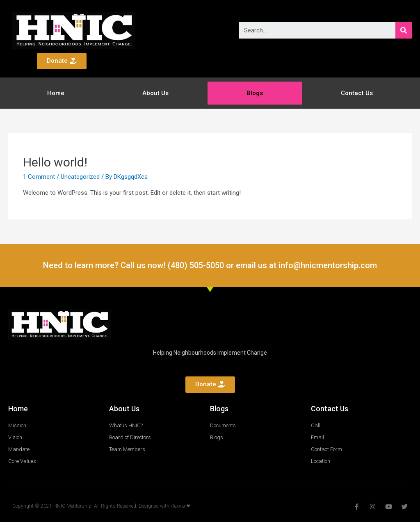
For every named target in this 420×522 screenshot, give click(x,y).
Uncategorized (80, 177)
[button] (62, 61)
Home (56, 93)
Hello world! (55, 162)
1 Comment (39, 177)
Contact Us (357, 93)
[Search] (404, 30)
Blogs (255, 93)
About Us (155, 93)
